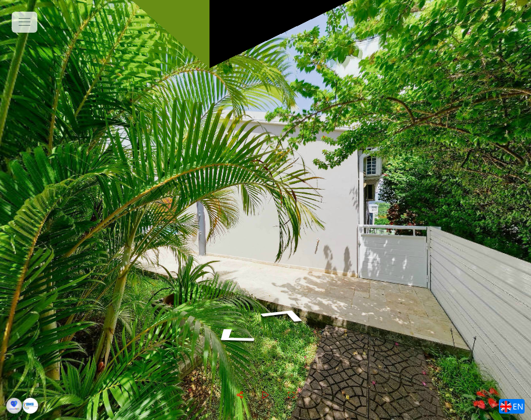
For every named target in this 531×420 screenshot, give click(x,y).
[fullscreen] (291, 395)
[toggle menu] (25, 22)
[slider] (265, 395)
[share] (240, 395)
